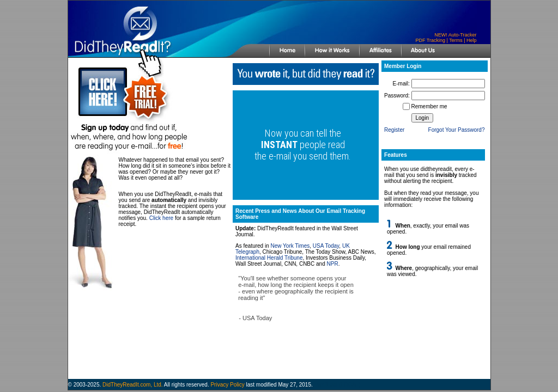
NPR (333, 264)
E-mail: (401, 84)
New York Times (290, 246)
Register (394, 130)
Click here (161, 218)
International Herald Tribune (269, 258)
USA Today (326, 246)
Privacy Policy (227, 385)
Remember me (429, 106)
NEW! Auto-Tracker (455, 35)
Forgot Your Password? (457, 130)
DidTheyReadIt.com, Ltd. (133, 385)
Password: (397, 96)
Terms (456, 40)
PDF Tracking (430, 40)
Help (472, 40)
